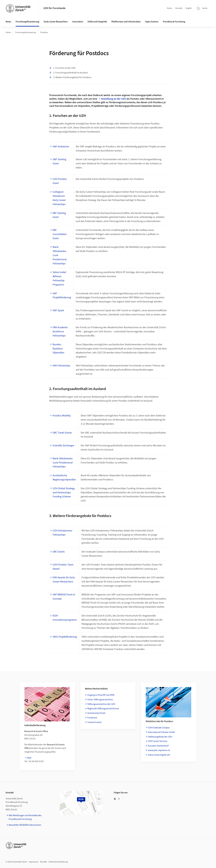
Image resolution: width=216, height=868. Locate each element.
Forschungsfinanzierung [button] (27, 22)
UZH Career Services (158, 741)
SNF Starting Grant (59, 161)
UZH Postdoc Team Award (63, 567)
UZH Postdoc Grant (60, 181)
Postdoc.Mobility (62, 416)
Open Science (152, 22)
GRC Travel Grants (62, 433)
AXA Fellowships (61, 366)
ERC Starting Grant (59, 215)
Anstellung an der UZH (114, 99)
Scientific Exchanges (63, 446)
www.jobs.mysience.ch (159, 750)
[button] (99, 794)
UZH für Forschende (54, 8)
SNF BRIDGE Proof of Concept (64, 597)
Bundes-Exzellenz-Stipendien (58, 349)
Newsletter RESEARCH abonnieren (25, 825)
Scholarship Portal (96, 713)
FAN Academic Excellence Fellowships (60, 332)
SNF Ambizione (61, 147)
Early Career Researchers (56, 22)
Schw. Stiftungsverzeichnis (100, 700)
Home (169, 8)
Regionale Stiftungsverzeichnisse (103, 709)
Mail (29, 758)
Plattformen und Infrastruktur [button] (126, 22)
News (8, 22)
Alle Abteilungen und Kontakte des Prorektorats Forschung (25, 817)
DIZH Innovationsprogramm (65, 618)
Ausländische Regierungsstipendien (64, 478)
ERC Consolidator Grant (60, 234)
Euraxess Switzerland (158, 746)
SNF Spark (58, 310)
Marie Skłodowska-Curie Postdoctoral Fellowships (60, 255)
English (189, 8)
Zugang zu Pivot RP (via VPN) (101, 695)
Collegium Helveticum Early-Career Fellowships (59, 198)
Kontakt (179, 8)
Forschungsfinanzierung (26, 32)
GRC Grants (59, 552)
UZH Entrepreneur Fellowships (62, 533)
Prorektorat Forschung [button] (174, 22)
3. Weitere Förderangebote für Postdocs (70, 77)
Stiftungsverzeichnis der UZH (101, 704)
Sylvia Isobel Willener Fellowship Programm (59, 278)
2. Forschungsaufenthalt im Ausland (68, 73)
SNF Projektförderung (62, 296)
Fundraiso (92, 718)
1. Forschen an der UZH (62, 68)
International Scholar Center (162, 732)
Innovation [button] (78, 22)
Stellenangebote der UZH (160, 737)
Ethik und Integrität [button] (97, 22)
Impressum (34, 862)
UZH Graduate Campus (159, 728)
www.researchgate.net (159, 755)
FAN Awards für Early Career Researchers (64, 580)
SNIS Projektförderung (65, 637)
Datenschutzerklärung (58, 862)
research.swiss (94, 722)
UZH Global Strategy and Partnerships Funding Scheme (64, 493)
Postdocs (44, 32)
